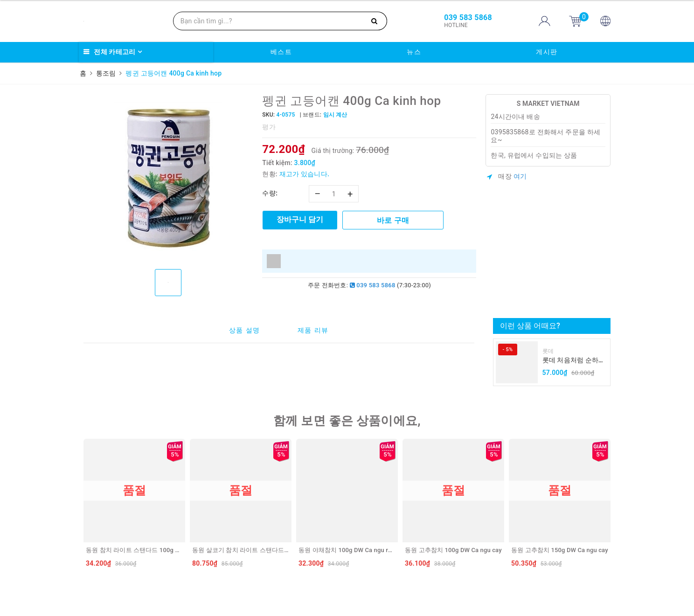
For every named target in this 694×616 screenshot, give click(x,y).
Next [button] (613, 505)
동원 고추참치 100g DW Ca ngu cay (453, 550)
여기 (520, 176)
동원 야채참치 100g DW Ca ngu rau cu (351, 550)
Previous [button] (81, 505)
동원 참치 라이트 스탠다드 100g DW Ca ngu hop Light (159, 550)
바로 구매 (393, 220)
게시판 (547, 52)
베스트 (281, 52)
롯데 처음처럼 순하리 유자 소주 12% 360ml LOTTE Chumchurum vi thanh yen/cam (574, 361)
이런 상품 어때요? (530, 326)
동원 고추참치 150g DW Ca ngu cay (560, 550)
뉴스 (414, 52)
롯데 (548, 351)
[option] (168, 178)
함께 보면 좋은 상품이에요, (347, 421)
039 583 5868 (373, 285)
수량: (270, 193)
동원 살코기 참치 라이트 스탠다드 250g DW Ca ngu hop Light (276, 550)
